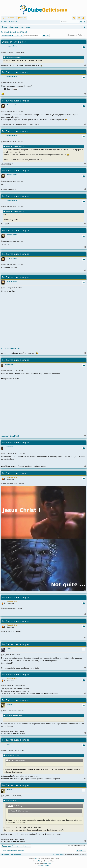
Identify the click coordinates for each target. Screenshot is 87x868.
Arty (39, 861)
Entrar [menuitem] (79, 18)
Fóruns (23, 18)
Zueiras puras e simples (14, 32)
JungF (9, 648)
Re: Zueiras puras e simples (16, 72)
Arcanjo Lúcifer (12, 105)
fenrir (8, 744)
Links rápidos (4, 18)
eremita (10, 704)
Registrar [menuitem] (84, 18)
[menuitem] (74, 18)
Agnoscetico (10, 57)
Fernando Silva (12, 477)
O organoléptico (12, 46)
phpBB (37, 859)
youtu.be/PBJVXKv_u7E (11, 348)
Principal (11, 18)
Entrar (5, 22)
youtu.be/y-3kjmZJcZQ (10, 436)
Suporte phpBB (48, 863)
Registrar (14, 22)
